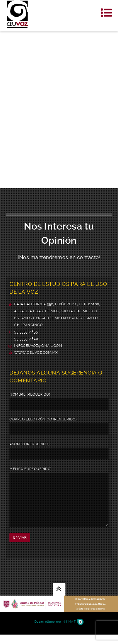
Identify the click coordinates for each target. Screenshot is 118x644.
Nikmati (73, 631)
